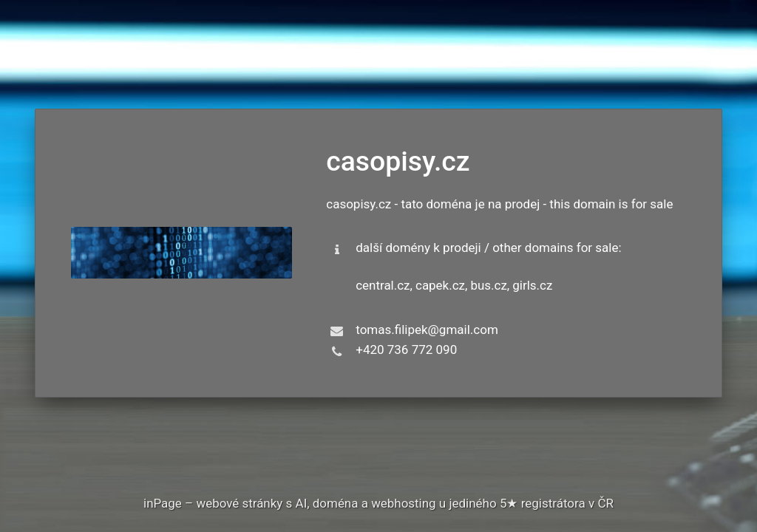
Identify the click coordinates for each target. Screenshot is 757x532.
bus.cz (489, 285)
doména (336, 503)
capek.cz (440, 285)
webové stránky (239, 503)
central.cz (383, 285)
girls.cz (533, 285)
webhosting (404, 503)
